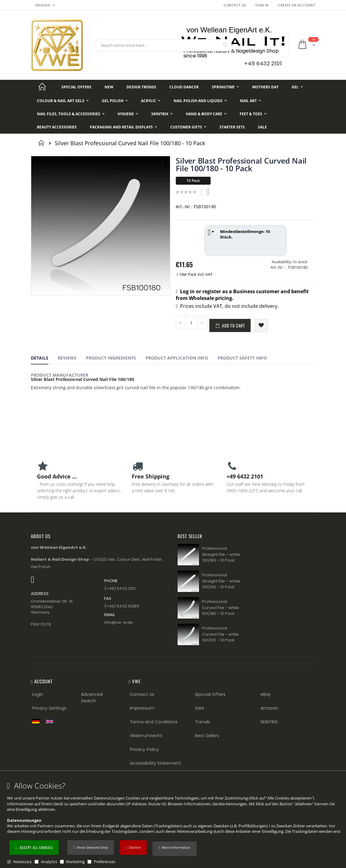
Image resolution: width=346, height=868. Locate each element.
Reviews (67, 358)
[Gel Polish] (115, 101)
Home (42, 143)
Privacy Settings (49, 708)
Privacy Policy (144, 749)
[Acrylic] (151, 101)
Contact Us (235, 5)
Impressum (142, 708)
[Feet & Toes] (253, 114)
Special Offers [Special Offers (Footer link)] (210, 694)
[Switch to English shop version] (51, 722)
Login (38, 694)
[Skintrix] (162, 114)
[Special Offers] (76, 87)
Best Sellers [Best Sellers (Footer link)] (207, 736)
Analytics (49, 862)
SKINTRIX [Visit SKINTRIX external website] (269, 722)
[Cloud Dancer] (184, 87)
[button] (175, 849)
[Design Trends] (141, 87)
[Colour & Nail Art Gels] (63, 101)
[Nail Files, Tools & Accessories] (71, 114)
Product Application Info (177, 358)
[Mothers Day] (265, 87)
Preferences (105, 862)
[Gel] (297, 87)
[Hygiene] (128, 114)
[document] (174, 823)
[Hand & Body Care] (206, 114)
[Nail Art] (250, 101)
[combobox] (163, 45)
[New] (109, 87)
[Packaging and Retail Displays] (123, 127)
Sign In (262, 5)
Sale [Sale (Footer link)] (199, 708)
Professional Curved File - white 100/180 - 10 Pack (221, 608)
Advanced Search (92, 698)
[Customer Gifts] (188, 127)
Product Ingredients (111, 358)
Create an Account (296, 5)
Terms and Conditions (154, 722)
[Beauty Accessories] (57, 127)
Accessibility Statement (156, 763)
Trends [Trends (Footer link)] (202, 722)
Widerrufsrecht (146, 736)
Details (40, 358)
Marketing (75, 862)
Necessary (22, 862)
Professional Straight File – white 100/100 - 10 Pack (221, 581)
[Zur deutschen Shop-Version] (37, 721)
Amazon (269, 708)
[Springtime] (225, 87)
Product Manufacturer (60, 375)
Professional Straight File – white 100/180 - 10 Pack (221, 554)
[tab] (44, 359)
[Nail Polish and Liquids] (200, 101)
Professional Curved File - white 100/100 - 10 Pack (221, 634)
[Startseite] (42, 87)
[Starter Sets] (232, 127)
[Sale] (262, 127)
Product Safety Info (242, 358)
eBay (266, 694)
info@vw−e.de (118, 622)
